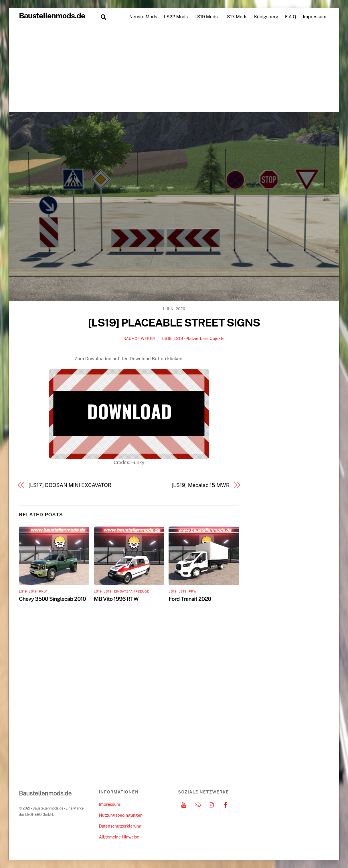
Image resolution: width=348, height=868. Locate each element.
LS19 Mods (206, 17)
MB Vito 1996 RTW (116, 599)
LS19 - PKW (38, 591)
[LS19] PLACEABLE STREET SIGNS (174, 323)
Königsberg (266, 17)
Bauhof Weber (139, 339)
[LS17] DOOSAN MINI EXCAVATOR (70, 485)
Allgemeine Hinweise (119, 837)
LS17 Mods (236, 17)
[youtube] (184, 804)
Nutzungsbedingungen (121, 815)
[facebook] (226, 804)
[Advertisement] (174, 69)
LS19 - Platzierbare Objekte (199, 338)
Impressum (315, 17)
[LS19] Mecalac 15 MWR (201, 485)
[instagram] (211, 804)
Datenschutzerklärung (120, 826)
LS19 (167, 338)
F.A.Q (291, 17)
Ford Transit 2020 (190, 599)
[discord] (198, 804)
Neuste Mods (143, 17)
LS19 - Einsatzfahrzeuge (126, 591)
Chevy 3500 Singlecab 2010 (52, 599)
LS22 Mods (176, 17)
